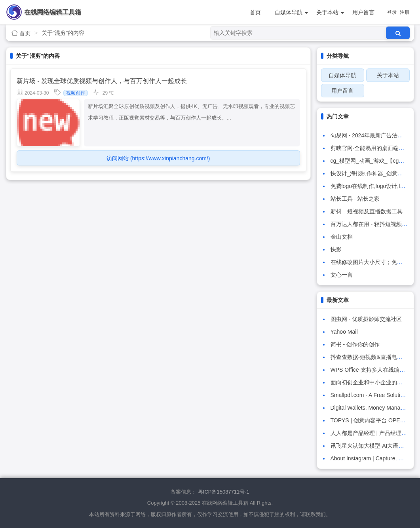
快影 (336, 249)
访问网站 (158, 158)
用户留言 (363, 12)
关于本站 (330, 12)
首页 (255, 12)
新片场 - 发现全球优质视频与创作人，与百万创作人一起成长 (102, 81)
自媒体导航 (292, 12)
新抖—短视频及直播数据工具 (367, 211)
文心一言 (342, 275)
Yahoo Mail (344, 332)
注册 (405, 12)
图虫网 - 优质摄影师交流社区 (366, 319)
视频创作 (76, 93)
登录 (392, 12)
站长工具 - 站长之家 (355, 199)
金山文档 (342, 237)
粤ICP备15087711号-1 (224, 492)
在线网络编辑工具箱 (53, 12)
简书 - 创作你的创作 (355, 344)
